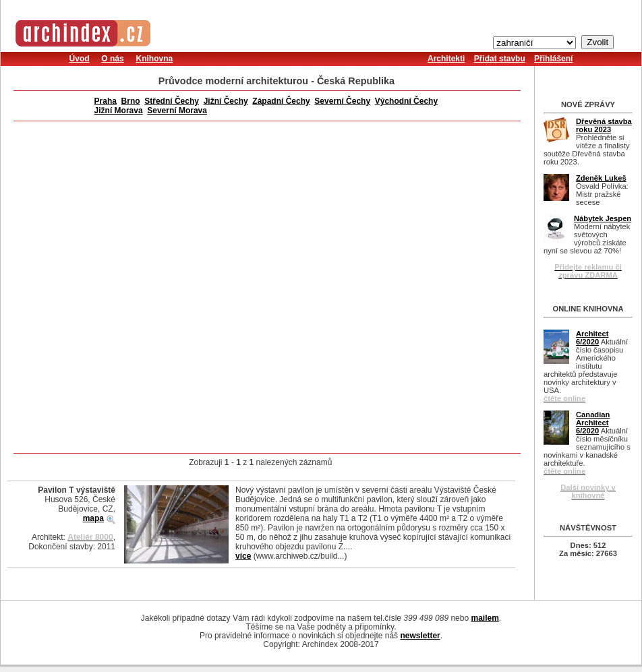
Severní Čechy (342, 101)
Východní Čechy (406, 101)
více (243, 556)
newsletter (420, 636)
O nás (112, 59)
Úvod (80, 59)
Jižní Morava (119, 111)
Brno (131, 101)
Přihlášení (553, 59)
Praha (106, 101)
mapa (93, 518)
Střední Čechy (172, 101)
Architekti (446, 59)
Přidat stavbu (500, 59)
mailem (485, 618)
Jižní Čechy (226, 101)
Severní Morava (177, 111)
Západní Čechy (281, 101)
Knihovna (154, 59)
